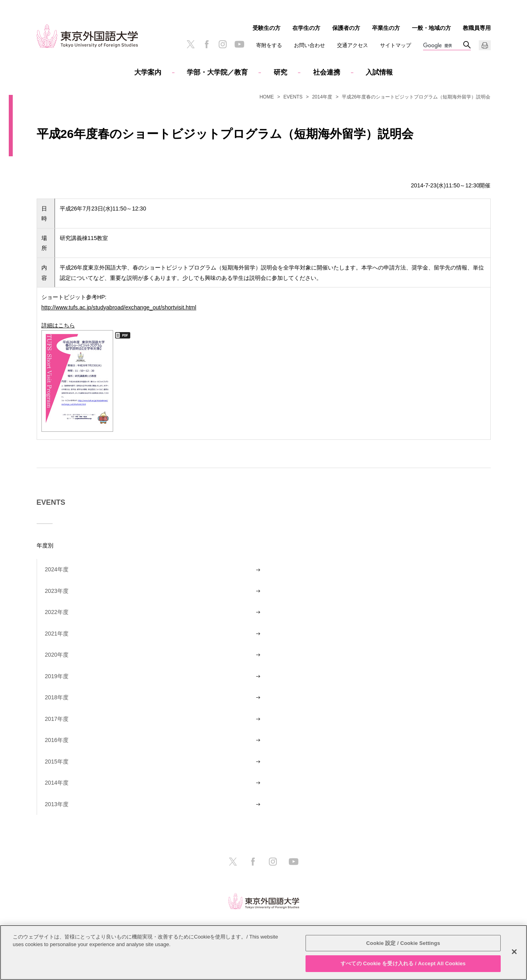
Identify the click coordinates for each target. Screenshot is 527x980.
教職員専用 (477, 28)
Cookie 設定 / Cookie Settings (403, 943)
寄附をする (269, 45)
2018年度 (57, 697)
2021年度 (57, 634)
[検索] (443, 46)
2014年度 (322, 97)
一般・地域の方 (431, 28)
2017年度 (57, 719)
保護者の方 (346, 28)
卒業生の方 (386, 28)
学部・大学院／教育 (217, 72)
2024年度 (57, 569)
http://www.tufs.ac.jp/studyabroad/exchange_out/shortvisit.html (119, 307)
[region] (263, 952)
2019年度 (57, 676)
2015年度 (57, 762)
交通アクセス (353, 45)
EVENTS (293, 97)
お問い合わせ (310, 45)
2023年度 (57, 591)
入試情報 (379, 72)
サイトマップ (396, 45)
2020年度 (57, 655)
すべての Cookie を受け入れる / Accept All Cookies (403, 963)
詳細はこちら (77, 377)
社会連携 (327, 72)
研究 (280, 72)
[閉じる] (514, 952)
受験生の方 (266, 28)
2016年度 (57, 740)
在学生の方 (306, 28)
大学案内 (148, 72)
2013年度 (57, 804)
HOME (266, 97)
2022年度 (57, 612)
